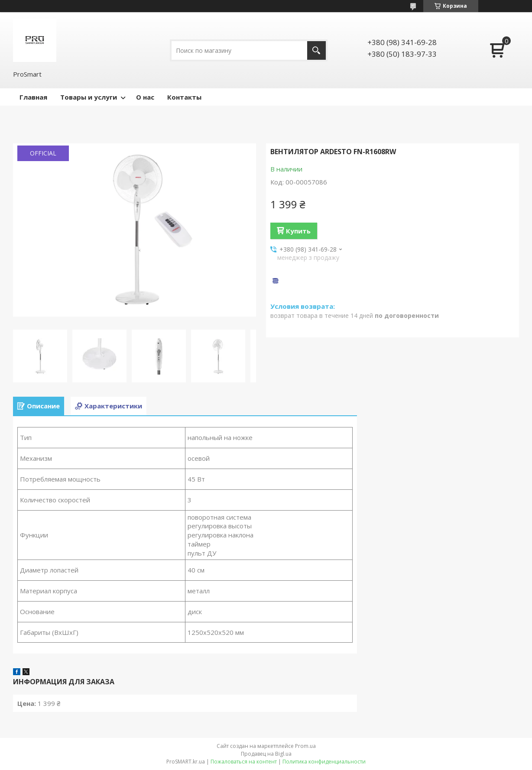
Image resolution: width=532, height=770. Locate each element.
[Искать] (316, 50)
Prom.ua (305, 746)
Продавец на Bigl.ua (266, 754)
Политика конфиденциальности (324, 762)
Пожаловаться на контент (244, 762)
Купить (298, 231)
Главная (33, 97)
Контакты (184, 97)
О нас (145, 97)
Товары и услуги (89, 97)
